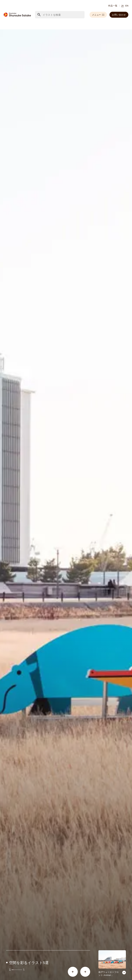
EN (127, 6)
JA (122, 6)
